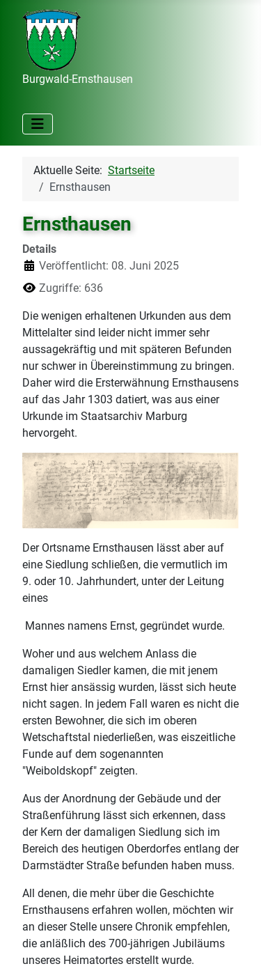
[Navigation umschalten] (38, 124)
